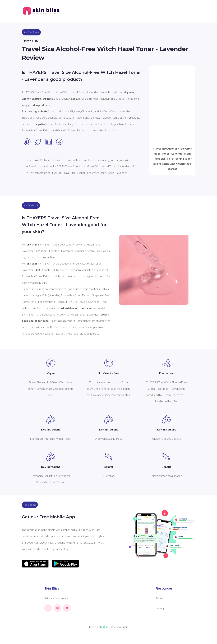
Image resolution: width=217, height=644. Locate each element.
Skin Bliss (52, 589)
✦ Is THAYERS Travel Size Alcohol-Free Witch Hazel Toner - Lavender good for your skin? (78, 160)
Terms (159, 598)
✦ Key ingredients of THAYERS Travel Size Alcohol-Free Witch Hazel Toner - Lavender (77, 173)
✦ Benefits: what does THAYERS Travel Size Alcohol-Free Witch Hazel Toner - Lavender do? (80, 166)
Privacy (160, 608)
